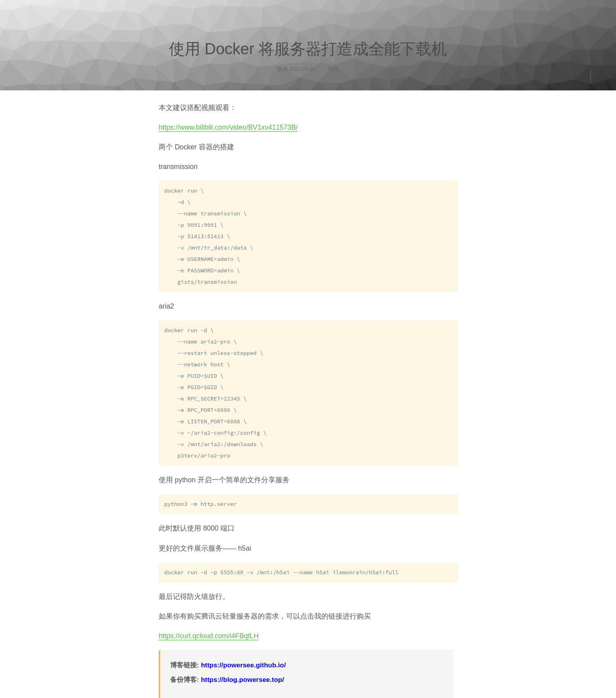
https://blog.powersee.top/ (242, 671)
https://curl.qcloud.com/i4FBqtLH (209, 627)
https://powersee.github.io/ (243, 656)
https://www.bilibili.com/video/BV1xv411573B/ (228, 127)
